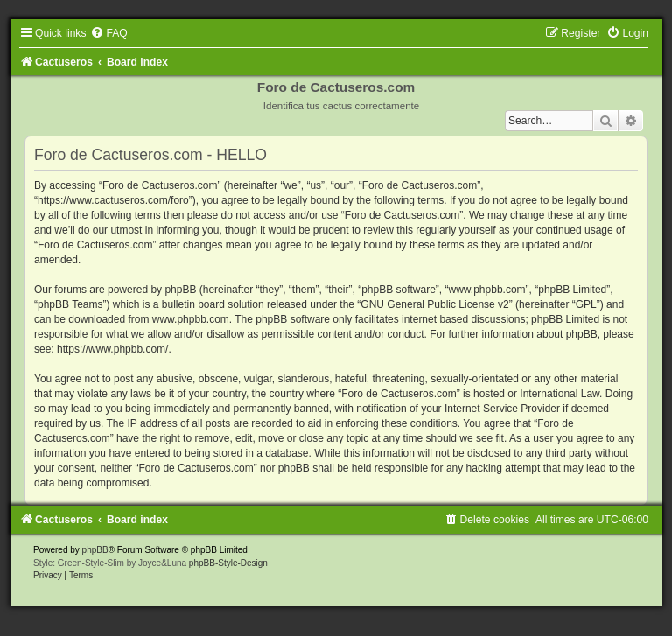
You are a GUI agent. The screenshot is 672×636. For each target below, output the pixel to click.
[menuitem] (108, 33)
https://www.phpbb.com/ (112, 349)
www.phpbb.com (191, 319)
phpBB (95, 550)
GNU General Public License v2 (434, 304)
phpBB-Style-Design (228, 563)
